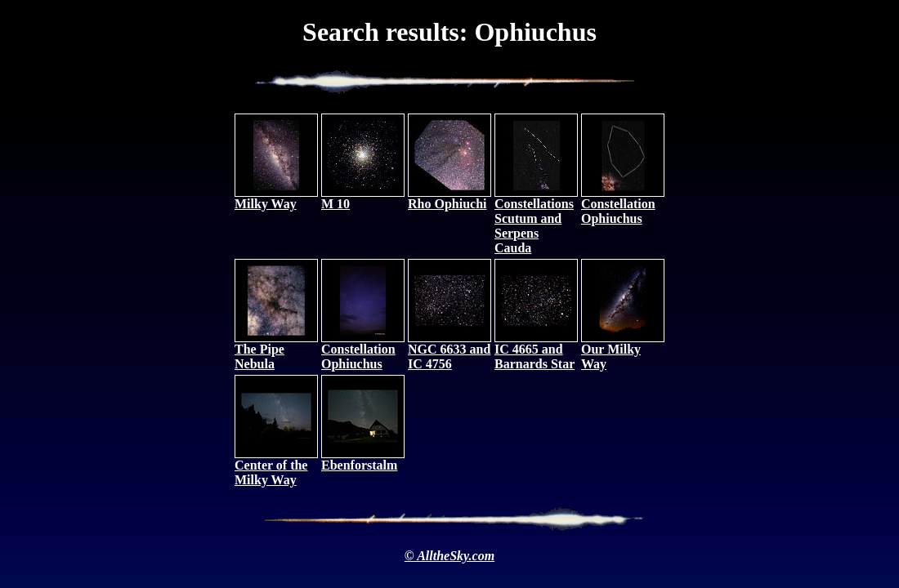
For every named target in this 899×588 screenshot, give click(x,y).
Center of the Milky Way (276, 467)
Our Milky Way (623, 351)
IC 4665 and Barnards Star (536, 351)
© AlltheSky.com (449, 556)
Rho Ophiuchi (449, 198)
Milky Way (276, 198)
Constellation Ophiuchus (623, 205)
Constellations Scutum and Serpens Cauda (536, 220)
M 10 (363, 198)
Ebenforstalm (363, 459)
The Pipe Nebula (276, 351)
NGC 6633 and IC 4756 (449, 351)
